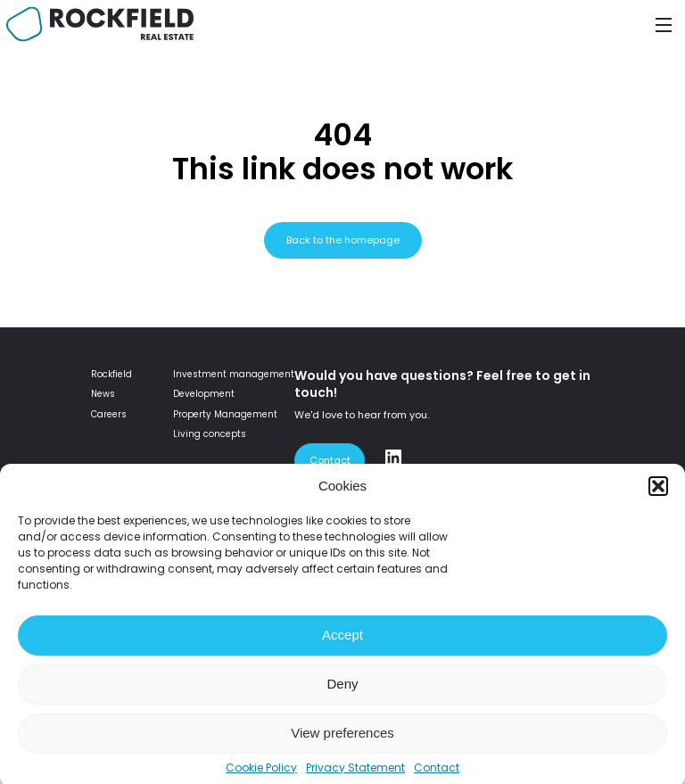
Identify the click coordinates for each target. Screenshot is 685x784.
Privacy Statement (355, 775)
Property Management (225, 414)
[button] (658, 493)
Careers (109, 414)
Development (204, 394)
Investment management (234, 374)
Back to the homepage (343, 240)
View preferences (342, 740)
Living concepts (210, 434)
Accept (342, 642)
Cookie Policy (261, 775)
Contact (437, 775)
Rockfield (111, 374)
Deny (342, 691)
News (103, 394)
